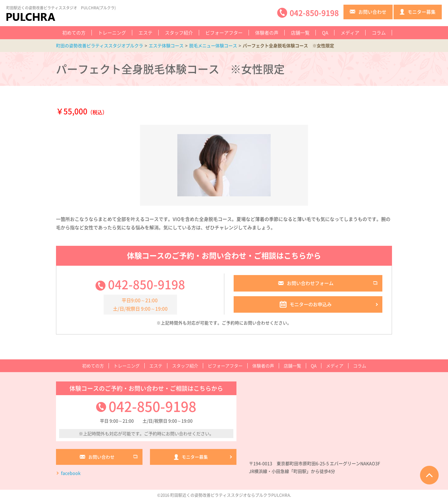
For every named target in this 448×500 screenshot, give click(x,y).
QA (325, 33)
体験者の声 (267, 33)
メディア (350, 33)
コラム (379, 33)
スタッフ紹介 (179, 33)
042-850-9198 (147, 284)
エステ (145, 33)
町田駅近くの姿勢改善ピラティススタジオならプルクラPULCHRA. (231, 495)
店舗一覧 (300, 33)
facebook (71, 473)
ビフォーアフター (224, 33)
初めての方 (74, 33)
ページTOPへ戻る (429, 475)
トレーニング (112, 33)
